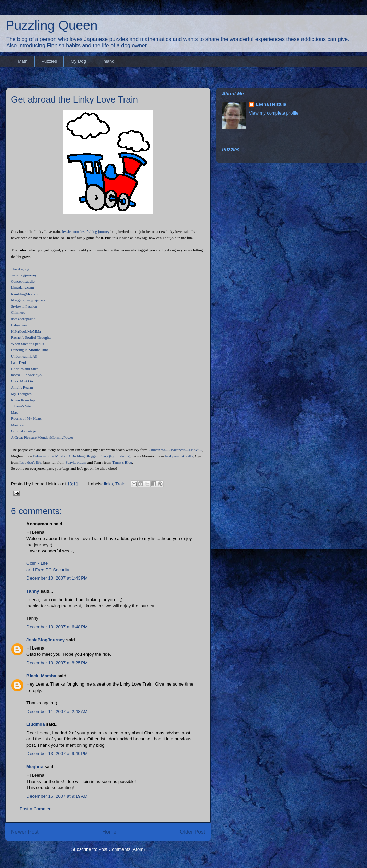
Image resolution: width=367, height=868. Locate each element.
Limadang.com (22, 287)
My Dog (78, 61)
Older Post (192, 832)
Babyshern (19, 325)
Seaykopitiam (76, 462)
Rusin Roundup (23, 400)
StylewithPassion (24, 306)
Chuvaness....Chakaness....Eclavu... (175, 450)
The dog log (20, 269)
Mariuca (17, 425)
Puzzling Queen (51, 25)
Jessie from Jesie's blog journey (86, 231)
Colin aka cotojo (23, 431)
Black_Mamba (41, 676)
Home (109, 832)
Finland (107, 61)
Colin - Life (37, 563)
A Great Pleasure (24, 437)
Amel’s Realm (22, 387)
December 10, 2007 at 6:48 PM (57, 627)
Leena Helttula (271, 104)
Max (14, 412)
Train (120, 484)
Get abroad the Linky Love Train (74, 99)
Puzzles (49, 61)
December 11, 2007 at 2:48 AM (57, 711)
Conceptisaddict (23, 281)
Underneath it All (24, 356)
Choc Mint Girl (23, 381)
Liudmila (35, 724)
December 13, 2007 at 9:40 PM (57, 754)
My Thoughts (21, 394)
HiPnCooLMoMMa (26, 331)
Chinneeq (18, 312)
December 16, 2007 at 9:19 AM (57, 796)
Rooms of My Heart (26, 418)
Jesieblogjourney (24, 275)
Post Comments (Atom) (122, 849)
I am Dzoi (19, 362)
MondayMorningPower (55, 437)
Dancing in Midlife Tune (30, 350)
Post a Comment (36, 809)
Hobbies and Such (25, 369)
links (108, 484)
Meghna (35, 767)
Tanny (33, 591)
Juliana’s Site (21, 406)
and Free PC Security (48, 570)
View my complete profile (274, 113)
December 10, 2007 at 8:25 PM (57, 663)
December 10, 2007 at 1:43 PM (57, 578)
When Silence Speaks (27, 344)
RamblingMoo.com (26, 294)
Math (23, 61)
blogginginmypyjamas (28, 300)
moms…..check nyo (26, 375)
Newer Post (25, 832)
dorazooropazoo (23, 319)
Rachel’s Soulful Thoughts (31, 337)
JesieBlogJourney (46, 640)
